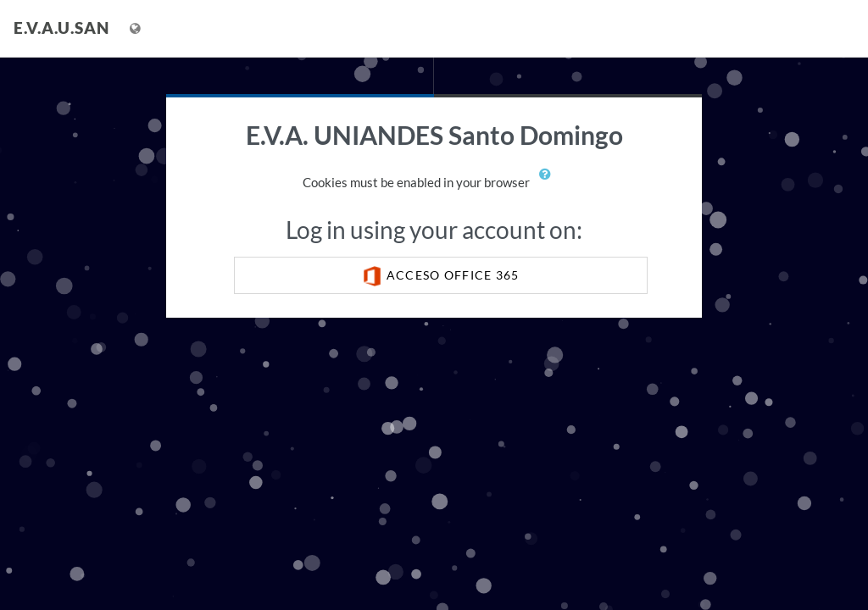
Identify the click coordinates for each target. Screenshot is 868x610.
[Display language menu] (137, 28)
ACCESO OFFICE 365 (440, 276)
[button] (549, 184)
